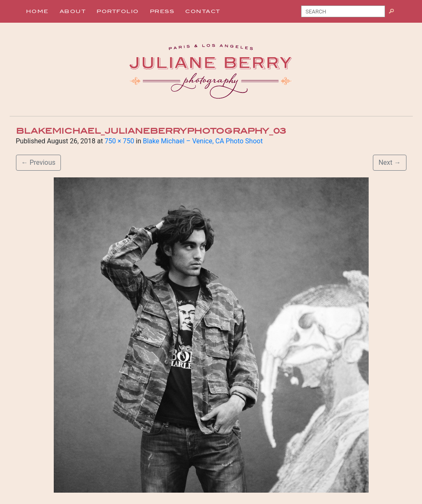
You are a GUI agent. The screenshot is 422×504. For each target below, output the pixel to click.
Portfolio (118, 11)
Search (394, 13)
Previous (39, 162)
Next (389, 162)
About (73, 11)
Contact (203, 11)
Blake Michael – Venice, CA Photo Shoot (203, 141)
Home (37, 11)
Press (162, 11)
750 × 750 (119, 141)
